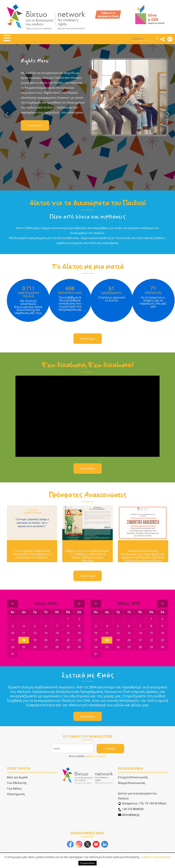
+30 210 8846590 (131, 809)
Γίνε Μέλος (14, 789)
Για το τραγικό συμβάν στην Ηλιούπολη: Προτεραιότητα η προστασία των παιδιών (32, 554)
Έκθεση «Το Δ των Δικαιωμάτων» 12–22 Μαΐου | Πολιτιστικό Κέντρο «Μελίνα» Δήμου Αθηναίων (87, 556)
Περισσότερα (35, 125)
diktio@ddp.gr (129, 815)
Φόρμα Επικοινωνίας (132, 783)
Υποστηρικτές (16, 794)
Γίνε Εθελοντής (17, 783)
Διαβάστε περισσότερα (156, 857)
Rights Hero (35, 61)
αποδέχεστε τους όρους (95, 756)
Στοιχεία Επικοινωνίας (133, 777)
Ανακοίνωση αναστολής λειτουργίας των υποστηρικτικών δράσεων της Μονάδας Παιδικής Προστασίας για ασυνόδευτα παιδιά (143, 558)
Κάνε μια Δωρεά (17, 777)
